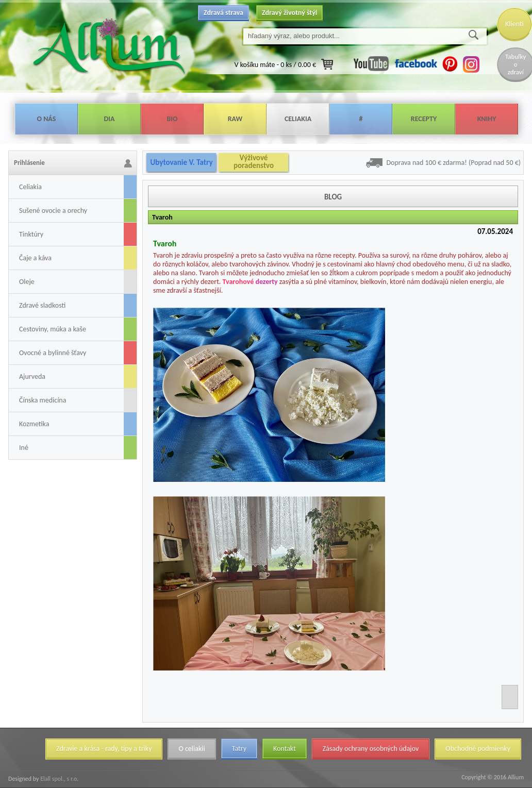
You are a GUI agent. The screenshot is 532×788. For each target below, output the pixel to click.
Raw (235, 119)
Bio (172, 119)
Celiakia (298, 119)
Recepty (424, 119)
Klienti (514, 24)
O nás (47, 119)
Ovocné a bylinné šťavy (53, 353)
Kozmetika (34, 424)
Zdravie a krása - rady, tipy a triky (104, 749)
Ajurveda (32, 376)
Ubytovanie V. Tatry (181, 162)
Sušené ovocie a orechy (53, 211)
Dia (109, 119)
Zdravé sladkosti (42, 305)
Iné (24, 448)
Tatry (239, 749)
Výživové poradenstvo (254, 162)
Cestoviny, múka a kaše (53, 329)
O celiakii (192, 749)
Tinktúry (31, 234)
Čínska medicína (43, 400)
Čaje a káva (35, 258)
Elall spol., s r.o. (59, 779)
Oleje (27, 282)
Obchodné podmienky (478, 749)
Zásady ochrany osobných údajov (371, 749)
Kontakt (285, 749)
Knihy (487, 119)
